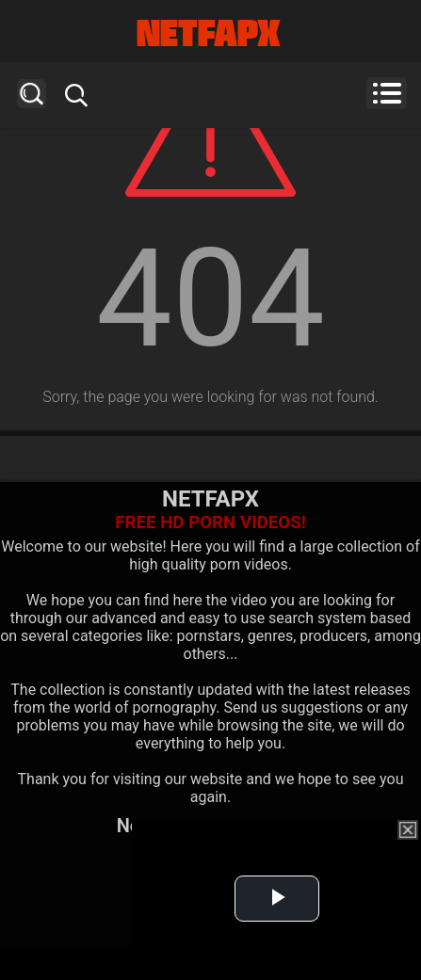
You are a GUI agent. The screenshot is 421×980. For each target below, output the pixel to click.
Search (32, 94)
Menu (387, 93)
